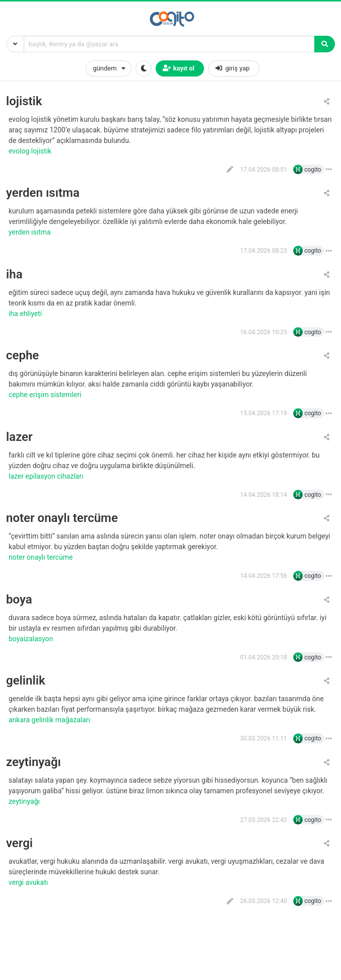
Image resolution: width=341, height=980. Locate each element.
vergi (19, 843)
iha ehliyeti (26, 314)
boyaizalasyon (32, 639)
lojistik (24, 101)
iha (14, 275)
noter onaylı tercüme (62, 518)
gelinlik (26, 681)
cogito (313, 170)
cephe (22, 356)
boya (19, 600)
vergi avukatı (29, 882)
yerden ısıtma (43, 193)
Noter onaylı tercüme (42, 557)
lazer (19, 437)
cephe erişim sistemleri (46, 395)
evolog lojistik (31, 151)
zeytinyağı (33, 762)
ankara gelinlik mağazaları (50, 720)
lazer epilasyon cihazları (47, 476)
